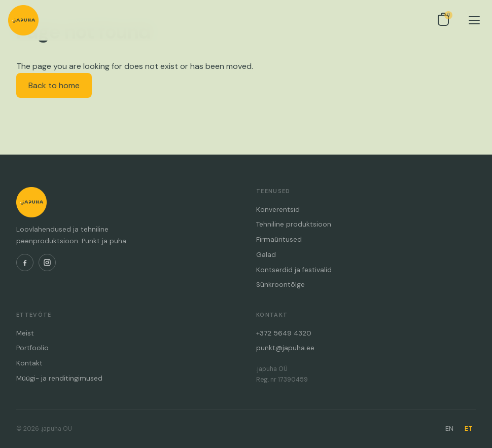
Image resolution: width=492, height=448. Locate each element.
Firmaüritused (279, 239)
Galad (266, 255)
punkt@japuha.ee (285, 348)
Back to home (54, 85)
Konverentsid (278, 210)
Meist (25, 333)
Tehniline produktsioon (294, 224)
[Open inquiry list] (443, 20)
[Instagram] (47, 263)
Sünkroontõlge (280, 285)
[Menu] (474, 20)
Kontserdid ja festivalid (294, 270)
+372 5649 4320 (284, 333)
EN (449, 428)
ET (469, 428)
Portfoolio (32, 348)
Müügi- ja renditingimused (59, 378)
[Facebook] (25, 263)
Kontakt (29, 363)
